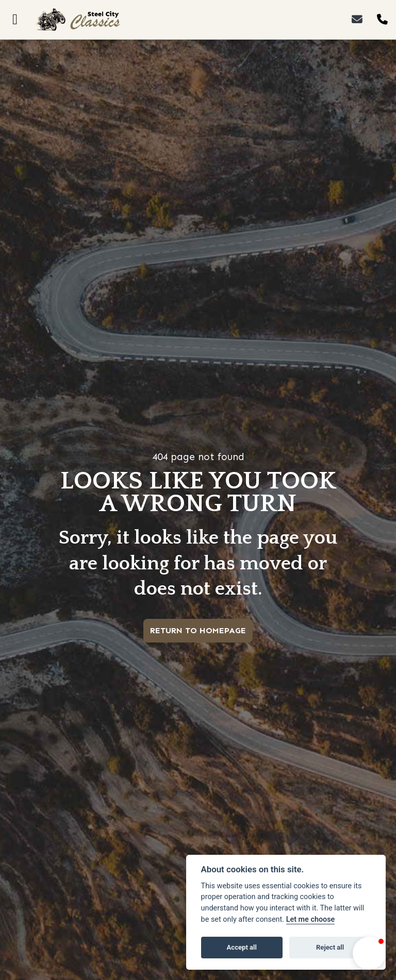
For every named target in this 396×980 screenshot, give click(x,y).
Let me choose (311, 919)
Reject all (330, 947)
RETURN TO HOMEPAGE (198, 630)
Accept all (242, 947)
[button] (369, 953)
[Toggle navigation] (15, 20)
